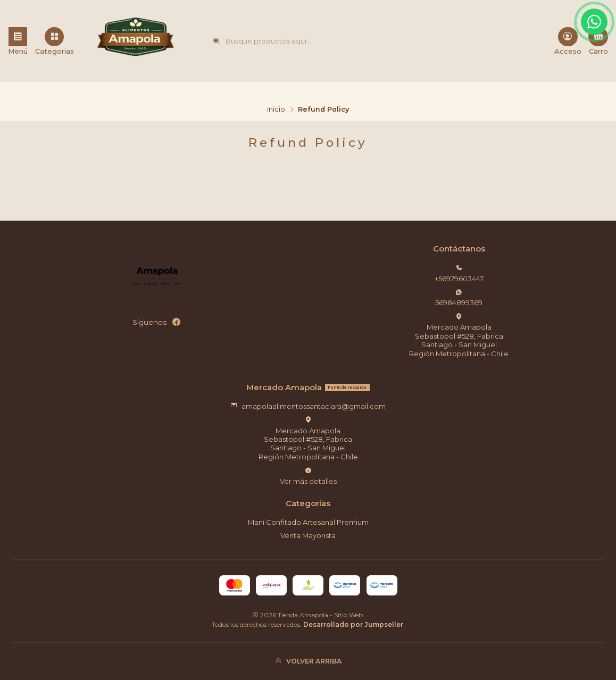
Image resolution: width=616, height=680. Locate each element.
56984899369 (459, 298)
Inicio (276, 110)
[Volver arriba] (308, 661)
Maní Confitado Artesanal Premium (308, 522)
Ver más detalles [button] (308, 476)
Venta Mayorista (308, 535)
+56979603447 (459, 274)
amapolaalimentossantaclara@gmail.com (308, 406)
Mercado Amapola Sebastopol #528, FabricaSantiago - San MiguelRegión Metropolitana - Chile (459, 335)
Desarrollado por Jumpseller (353, 624)
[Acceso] (568, 41)
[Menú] (18, 41)
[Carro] (598, 41)
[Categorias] (55, 41)
